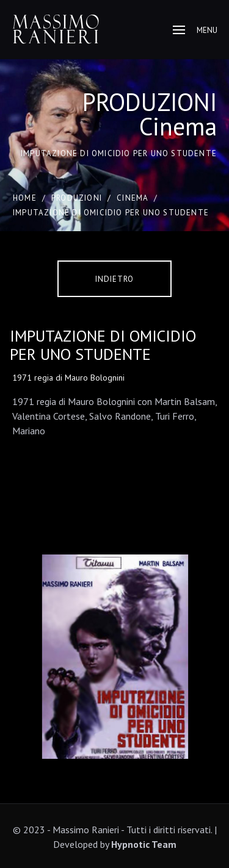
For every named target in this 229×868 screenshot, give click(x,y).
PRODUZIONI (77, 198)
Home (25, 198)
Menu (195, 30)
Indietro (114, 279)
